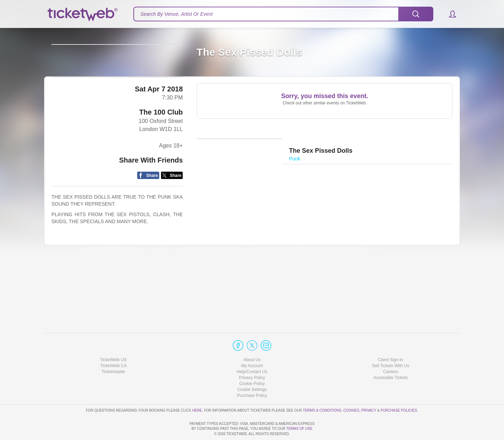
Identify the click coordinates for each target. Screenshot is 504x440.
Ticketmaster (113, 352)
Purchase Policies (399, 390)
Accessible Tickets (391, 358)
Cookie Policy (252, 364)
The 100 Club (161, 177)
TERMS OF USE (299, 429)
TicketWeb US (113, 339)
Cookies (351, 390)
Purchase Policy (252, 376)
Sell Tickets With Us (391, 346)
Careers (391, 352)
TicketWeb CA (113, 346)
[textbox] (283, 14)
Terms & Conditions (322, 390)
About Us (252, 339)
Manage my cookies (252, 370)
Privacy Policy (252, 358)
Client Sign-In (391, 339)
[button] (449, 14)
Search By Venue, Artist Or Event (177, 14)
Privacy (369, 390)
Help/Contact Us (252, 352)
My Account (252, 346)
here (197, 390)
